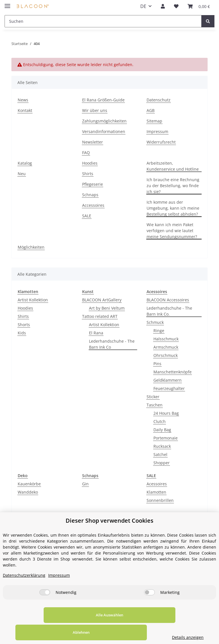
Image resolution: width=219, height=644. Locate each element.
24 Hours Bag (166, 413)
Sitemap (154, 121)
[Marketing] (149, 610)
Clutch (160, 421)
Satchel (160, 454)
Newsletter (93, 142)
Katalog (25, 163)
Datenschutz (159, 100)
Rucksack (162, 446)
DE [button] (143, 6)
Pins (157, 364)
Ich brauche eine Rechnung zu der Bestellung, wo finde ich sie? (173, 186)
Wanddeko (28, 492)
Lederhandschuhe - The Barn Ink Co (112, 344)
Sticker (153, 397)
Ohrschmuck (166, 355)
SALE (87, 216)
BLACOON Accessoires (168, 300)
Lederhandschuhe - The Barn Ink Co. (169, 311)
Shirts (88, 174)
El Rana (96, 333)
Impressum (157, 131)
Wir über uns (95, 110)
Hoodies (90, 163)
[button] (163, 6)
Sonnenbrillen (160, 500)
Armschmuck (166, 347)
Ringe (159, 331)
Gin (85, 484)
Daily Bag (162, 430)
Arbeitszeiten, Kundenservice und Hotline (173, 166)
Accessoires (93, 205)
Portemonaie (166, 438)
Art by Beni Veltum (107, 308)
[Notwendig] (45, 610)
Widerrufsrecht (161, 142)
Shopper (162, 463)
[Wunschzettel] (176, 6)
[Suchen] (103, 21)
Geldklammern (168, 380)
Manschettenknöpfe (173, 372)
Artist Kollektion (33, 300)
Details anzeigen (189, 637)
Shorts (24, 325)
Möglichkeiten (31, 247)
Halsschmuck (166, 339)
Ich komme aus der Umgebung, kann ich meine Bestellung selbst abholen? (173, 208)
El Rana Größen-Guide (103, 100)
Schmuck (155, 322)
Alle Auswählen (43, 632)
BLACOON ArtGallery (102, 300)
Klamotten (156, 492)
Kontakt (25, 110)
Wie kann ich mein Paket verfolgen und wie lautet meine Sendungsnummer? (172, 231)
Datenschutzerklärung (24, 593)
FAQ (86, 153)
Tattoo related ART (100, 316)
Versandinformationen (104, 131)
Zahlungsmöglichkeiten (104, 121)
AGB (151, 110)
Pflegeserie (93, 184)
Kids (22, 333)
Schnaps (90, 195)
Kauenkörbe (29, 484)
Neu (22, 174)
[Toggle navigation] (7, 4)
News (23, 100)
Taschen (155, 405)
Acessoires (157, 484)
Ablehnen (122, 632)
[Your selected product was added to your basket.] (199, 6)
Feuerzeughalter (169, 388)
